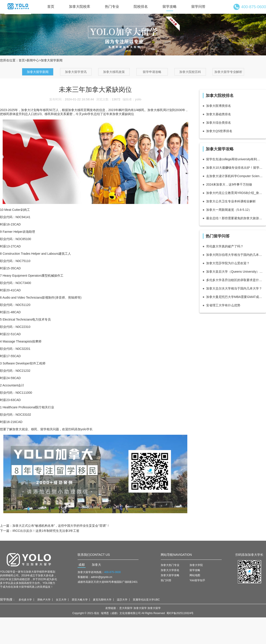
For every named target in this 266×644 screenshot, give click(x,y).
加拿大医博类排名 (219, 106)
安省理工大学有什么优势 (223, 305)
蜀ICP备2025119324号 (180, 613)
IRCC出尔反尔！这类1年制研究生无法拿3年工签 (46, 531)
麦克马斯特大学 (102, 600)
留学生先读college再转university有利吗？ (234, 159)
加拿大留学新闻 (38, 72)
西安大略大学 (80, 600)
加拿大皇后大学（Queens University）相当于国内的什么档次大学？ (234, 272)
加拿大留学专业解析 (228, 72)
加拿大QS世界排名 (219, 131)
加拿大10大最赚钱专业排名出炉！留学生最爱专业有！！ (234, 168)
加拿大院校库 (80, 7)
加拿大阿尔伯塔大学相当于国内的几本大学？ (234, 255)
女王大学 (61, 600)
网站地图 (195, 575)
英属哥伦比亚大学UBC (146, 600)
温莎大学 (122, 600)
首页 (51, 7)
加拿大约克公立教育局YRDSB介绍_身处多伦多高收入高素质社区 (234, 193)
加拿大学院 (196, 565)
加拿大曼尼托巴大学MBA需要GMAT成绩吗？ (234, 297)
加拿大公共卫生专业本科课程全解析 (231, 201)
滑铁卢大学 (44, 600)
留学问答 (198, 7)
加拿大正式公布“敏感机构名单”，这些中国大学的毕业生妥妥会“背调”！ (61, 526)
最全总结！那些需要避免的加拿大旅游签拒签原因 (234, 218)
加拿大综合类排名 (219, 123)
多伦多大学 (25, 600)
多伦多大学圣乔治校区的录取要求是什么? (234, 280)
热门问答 (166, 580)
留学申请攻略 (152, 72)
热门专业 (112, 7)
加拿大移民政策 (114, 72)
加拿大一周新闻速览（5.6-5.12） (229, 210)
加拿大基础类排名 (219, 114)
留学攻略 (170, 7)
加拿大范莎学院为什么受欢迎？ (228, 263)
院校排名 (141, 7)
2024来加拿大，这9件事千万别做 (229, 184)
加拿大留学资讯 (76, 72)
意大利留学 (126, 608)
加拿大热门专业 (170, 565)
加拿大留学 (140, 608)
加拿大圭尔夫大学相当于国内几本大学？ (234, 288)
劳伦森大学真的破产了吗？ (225, 246)
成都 (82, 565)
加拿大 (96, 565)
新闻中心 (33, 60)
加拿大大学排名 (170, 570)
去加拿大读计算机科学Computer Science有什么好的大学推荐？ (234, 176)
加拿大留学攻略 (170, 575)
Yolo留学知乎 (197, 580)
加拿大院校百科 (190, 72)
